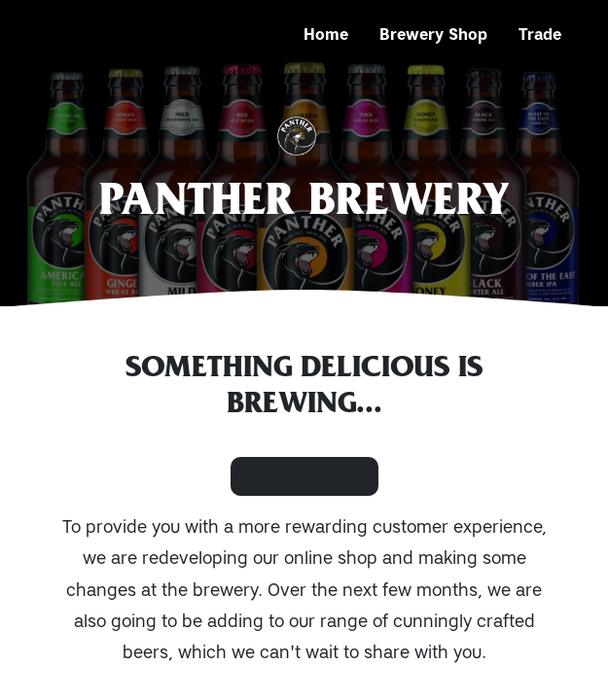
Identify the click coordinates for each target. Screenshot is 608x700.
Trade (540, 35)
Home (326, 35)
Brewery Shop (433, 35)
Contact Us (304, 476)
